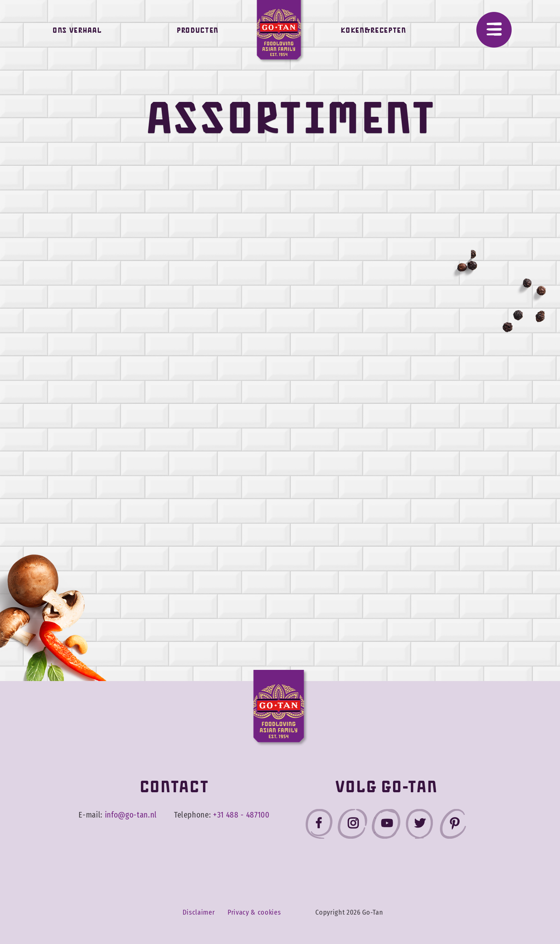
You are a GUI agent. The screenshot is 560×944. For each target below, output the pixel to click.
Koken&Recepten (373, 32)
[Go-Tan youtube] (386, 826)
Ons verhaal (77, 32)
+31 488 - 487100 (241, 815)
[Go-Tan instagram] (353, 826)
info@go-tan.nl (131, 815)
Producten (197, 32)
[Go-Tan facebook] (319, 826)
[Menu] (494, 30)
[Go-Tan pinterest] (453, 826)
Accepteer (509, 917)
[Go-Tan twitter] (419, 826)
